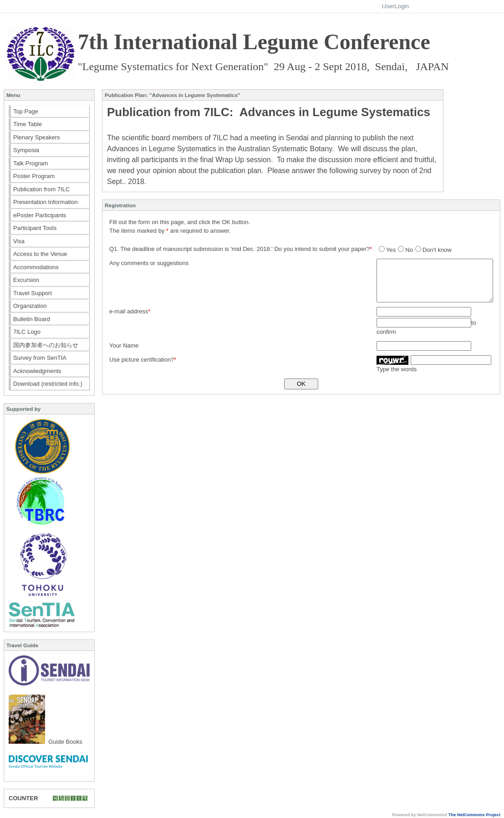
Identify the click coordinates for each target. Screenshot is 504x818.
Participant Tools (35, 228)
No (405, 250)
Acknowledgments (37, 371)
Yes (387, 250)
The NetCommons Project (474, 815)
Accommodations (36, 267)
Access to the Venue (40, 254)
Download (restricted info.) (48, 384)
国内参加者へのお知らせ (46, 345)
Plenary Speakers (37, 137)
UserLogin (395, 6)
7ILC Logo (27, 332)
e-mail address (129, 311)
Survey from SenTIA (40, 358)
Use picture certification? (142, 360)
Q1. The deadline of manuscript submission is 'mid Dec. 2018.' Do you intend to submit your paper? (239, 249)
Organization (30, 306)
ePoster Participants (40, 215)
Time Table (28, 124)
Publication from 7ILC (41, 189)
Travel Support (33, 293)
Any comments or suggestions (149, 263)
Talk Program (31, 163)
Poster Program (34, 176)
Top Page (26, 111)
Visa (19, 241)
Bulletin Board (32, 319)
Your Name (124, 345)
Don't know (433, 250)
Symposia (26, 150)
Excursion (26, 280)
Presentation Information (46, 202)
